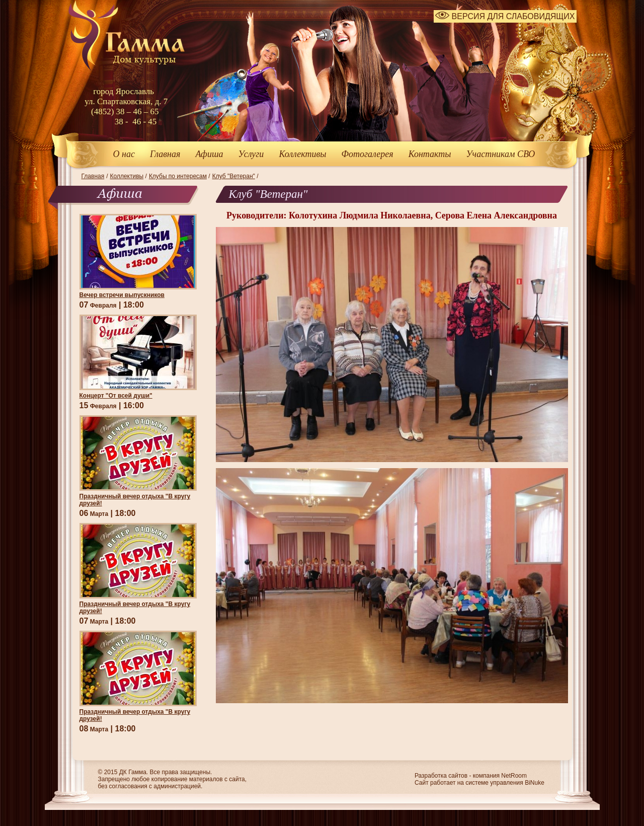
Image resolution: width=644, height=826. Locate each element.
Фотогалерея (368, 154)
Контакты (430, 154)
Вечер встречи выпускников (122, 295)
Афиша (209, 154)
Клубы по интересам (178, 176)
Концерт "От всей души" (116, 396)
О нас (124, 154)
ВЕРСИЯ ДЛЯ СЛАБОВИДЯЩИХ (505, 16)
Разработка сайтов (441, 776)
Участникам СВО (500, 154)
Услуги (251, 154)
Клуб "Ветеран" (234, 176)
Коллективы (302, 154)
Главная (165, 154)
